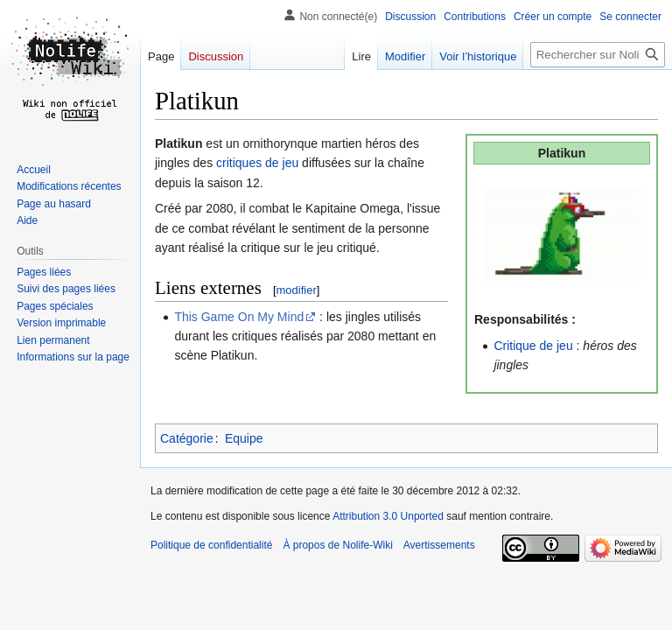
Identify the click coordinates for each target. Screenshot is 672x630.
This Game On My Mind (239, 317)
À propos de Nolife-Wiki (337, 545)
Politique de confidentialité (211, 545)
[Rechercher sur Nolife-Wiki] (598, 55)
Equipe (244, 438)
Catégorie (187, 438)
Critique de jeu (533, 346)
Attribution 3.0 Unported (388, 516)
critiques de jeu (257, 163)
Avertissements (439, 545)
